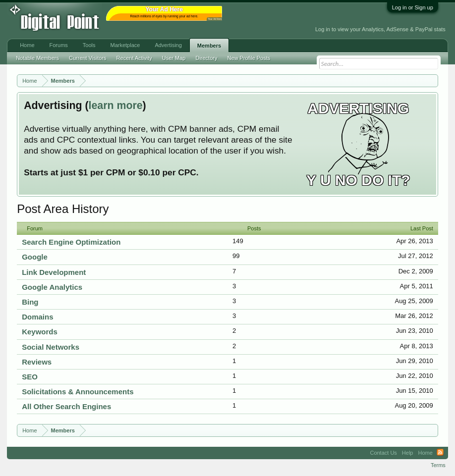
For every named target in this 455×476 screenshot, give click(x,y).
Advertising (168, 45)
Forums (59, 45)
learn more (116, 106)
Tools (89, 45)
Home (27, 45)
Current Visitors (88, 58)
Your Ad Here (215, 19)
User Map (174, 58)
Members (209, 46)
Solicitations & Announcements (78, 392)
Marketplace (125, 45)
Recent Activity (134, 58)
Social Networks (51, 347)
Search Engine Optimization (71, 242)
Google (35, 257)
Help (408, 453)
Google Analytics (52, 287)
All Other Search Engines (66, 406)
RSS (440, 453)
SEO (30, 377)
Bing (30, 302)
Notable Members (37, 58)
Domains (37, 317)
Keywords (40, 332)
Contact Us (383, 453)
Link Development (54, 272)
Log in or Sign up (413, 7)
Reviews (37, 362)
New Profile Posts (249, 58)
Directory (206, 58)
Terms (438, 465)
